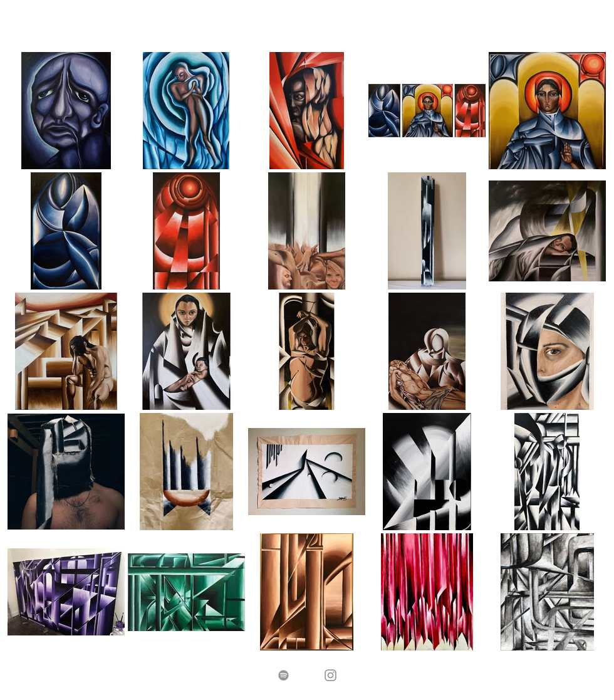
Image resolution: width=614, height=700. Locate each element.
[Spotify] (284, 675)
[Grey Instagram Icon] (330, 675)
